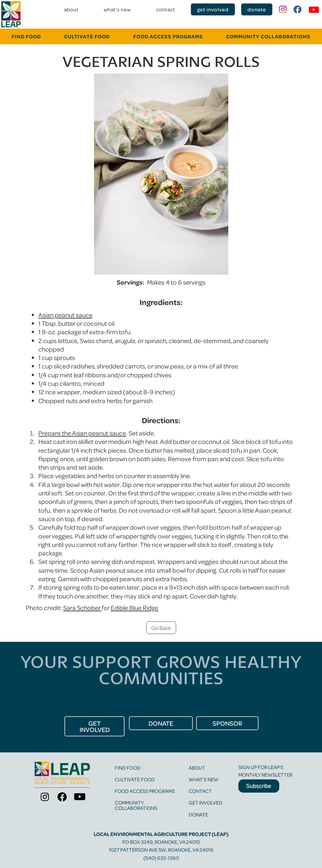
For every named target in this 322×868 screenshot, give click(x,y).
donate (257, 9)
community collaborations (268, 36)
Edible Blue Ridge (134, 608)
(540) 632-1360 (161, 858)
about (71, 9)
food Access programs (168, 36)
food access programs (145, 791)
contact (166, 9)
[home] (11, 14)
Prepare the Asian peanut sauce (82, 433)
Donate (198, 814)
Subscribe (259, 786)
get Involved (95, 726)
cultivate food (87, 36)
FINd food (26, 36)
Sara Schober (82, 608)
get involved (213, 9)
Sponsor (227, 723)
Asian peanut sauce (65, 315)
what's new (117, 9)
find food (128, 768)
